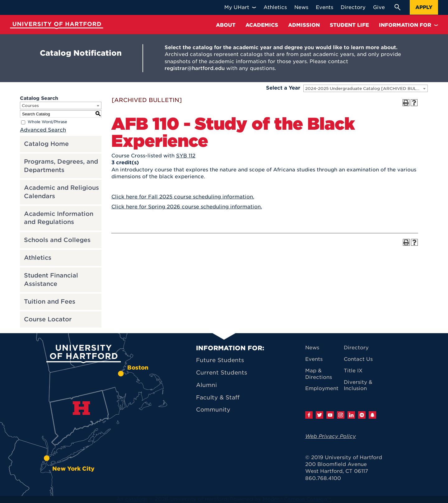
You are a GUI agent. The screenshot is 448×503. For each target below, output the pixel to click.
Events (314, 359)
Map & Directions (319, 374)
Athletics (38, 258)
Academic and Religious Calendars (61, 192)
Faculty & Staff (218, 397)
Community (213, 410)
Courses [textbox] (30, 106)
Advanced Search (43, 130)
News (312, 348)
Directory (356, 348)
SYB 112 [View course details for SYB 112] (186, 156)
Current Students (222, 373)
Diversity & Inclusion (358, 385)
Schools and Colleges (57, 240)
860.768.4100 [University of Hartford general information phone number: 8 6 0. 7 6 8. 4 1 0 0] (323, 478)
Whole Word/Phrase (47, 122)
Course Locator (48, 319)
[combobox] (366, 88)
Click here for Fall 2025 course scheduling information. (183, 197)
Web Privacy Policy (331, 436)
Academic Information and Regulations (59, 218)
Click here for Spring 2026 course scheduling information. (187, 207)
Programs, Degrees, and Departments (61, 166)
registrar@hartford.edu (195, 68)
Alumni (206, 385)
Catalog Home (46, 144)
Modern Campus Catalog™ (297, 499)
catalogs (136, 499)
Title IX (353, 371)
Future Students (220, 360)
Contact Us (358, 359)
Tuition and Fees (50, 302)
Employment (322, 388)
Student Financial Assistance (51, 280)
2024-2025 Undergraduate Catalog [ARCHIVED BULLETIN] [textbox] (366, 88)
